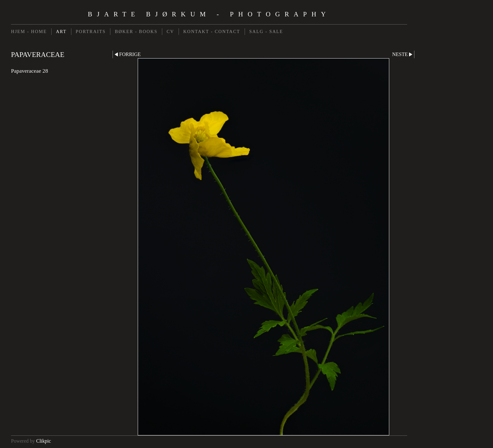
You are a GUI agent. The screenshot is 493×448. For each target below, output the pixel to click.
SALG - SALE (266, 31)
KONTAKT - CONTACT (212, 31)
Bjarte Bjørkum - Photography (209, 14)
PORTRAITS (91, 31)
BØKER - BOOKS (136, 31)
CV (170, 31)
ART (61, 31)
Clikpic (44, 441)
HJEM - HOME (29, 31)
